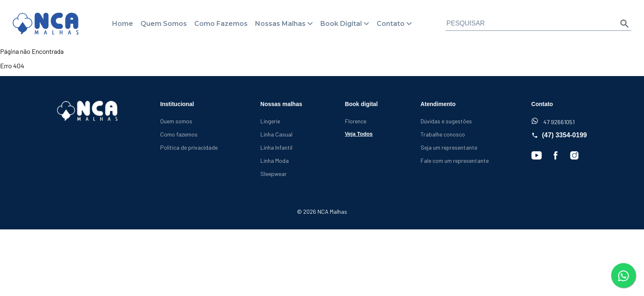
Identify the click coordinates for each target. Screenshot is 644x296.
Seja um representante (449, 147)
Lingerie (270, 121)
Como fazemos (179, 134)
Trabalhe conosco (443, 134)
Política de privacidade (189, 147)
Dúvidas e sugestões (446, 121)
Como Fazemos (221, 24)
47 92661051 (553, 121)
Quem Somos (164, 24)
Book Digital (341, 24)
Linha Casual (276, 134)
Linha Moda (275, 161)
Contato (391, 24)
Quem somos (176, 121)
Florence (356, 121)
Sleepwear (274, 174)
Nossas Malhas (280, 24)
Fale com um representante (455, 161)
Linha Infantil (276, 147)
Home (123, 24)
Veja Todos (359, 134)
